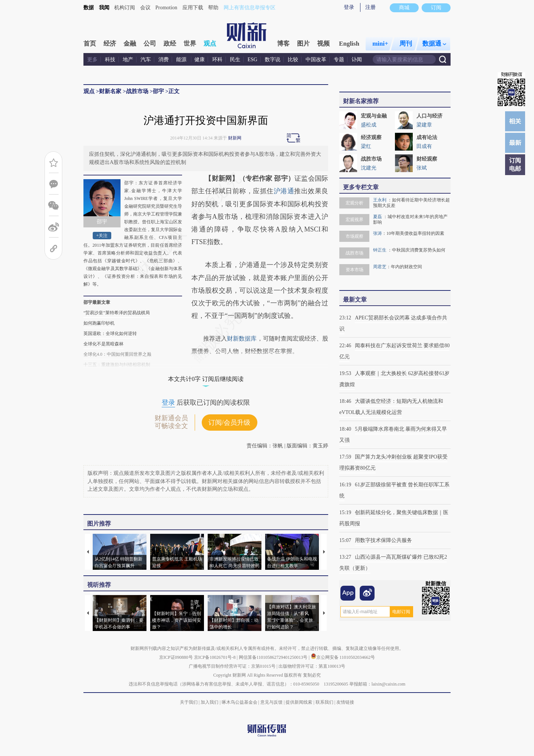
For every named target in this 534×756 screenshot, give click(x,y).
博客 (283, 44)
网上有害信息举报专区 (250, 8)
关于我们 (189, 702)
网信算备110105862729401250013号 (274, 657)
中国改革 (316, 60)
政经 (170, 44)
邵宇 (158, 91)
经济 (110, 44)
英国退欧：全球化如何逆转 (110, 333)
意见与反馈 (271, 702)
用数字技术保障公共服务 (383, 540)
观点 (210, 44)
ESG (253, 60)
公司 (150, 44)
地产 (128, 60)
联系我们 (324, 702)
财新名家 (110, 91)
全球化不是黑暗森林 (103, 344)
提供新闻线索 (299, 702)
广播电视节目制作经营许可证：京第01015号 (232, 666)
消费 (164, 60)
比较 (293, 60)
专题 (339, 60)
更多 (92, 60)
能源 (182, 60)
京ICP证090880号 (176, 657)
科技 (110, 60)
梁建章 (424, 125)
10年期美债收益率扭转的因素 (415, 233)
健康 (200, 60)
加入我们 (210, 702)
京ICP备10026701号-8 (215, 657)
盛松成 (369, 125)
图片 (303, 44)
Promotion (166, 8)
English (349, 44)
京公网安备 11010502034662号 (343, 657)
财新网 (235, 138)
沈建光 (369, 168)
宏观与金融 (374, 116)
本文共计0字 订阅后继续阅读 (206, 379)
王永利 (380, 200)
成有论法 (427, 137)
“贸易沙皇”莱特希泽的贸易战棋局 (117, 313)
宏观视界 (355, 220)
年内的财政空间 (406, 267)
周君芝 (380, 267)
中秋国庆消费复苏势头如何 (419, 250)
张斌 (422, 168)
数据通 (434, 44)
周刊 (406, 44)
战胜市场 (137, 91)
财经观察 (427, 159)
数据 (89, 8)
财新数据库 (242, 338)
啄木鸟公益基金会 (240, 702)
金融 (130, 44)
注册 (370, 7)
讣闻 (357, 60)
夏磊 (378, 217)
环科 (217, 60)
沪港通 (284, 191)
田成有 (424, 146)
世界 (190, 44)
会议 (145, 8)
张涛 (378, 233)
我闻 (104, 8)
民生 (235, 60)
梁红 (366, 146)
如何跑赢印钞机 (99, 323)
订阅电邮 (515, 165)
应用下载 (193, 8)
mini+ (380, 44)
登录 (349, 7)
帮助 (213, 8)
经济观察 (371, 137)
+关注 (102, 236)
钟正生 (380, 250)
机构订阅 (125, 8)
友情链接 (345, 702)
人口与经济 (429, 116)
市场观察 (355, 236)
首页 (90, 44)
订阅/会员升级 (229, 423)
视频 (323, 44)
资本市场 (355, 270)
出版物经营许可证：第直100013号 (312, 666)
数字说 (273, 60)
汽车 (146, 60)
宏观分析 (355, 203)
